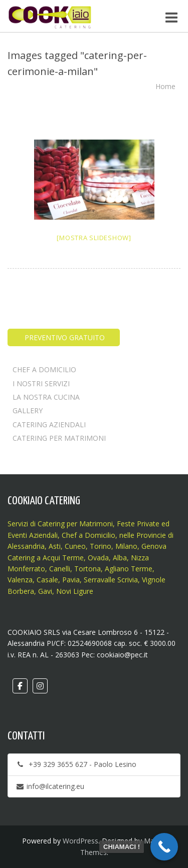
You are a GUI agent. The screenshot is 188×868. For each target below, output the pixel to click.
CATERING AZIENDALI (49, 424)
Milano (126, 546)
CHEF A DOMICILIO (44, 369)
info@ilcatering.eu (50, 786)
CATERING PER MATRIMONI (59, 438)
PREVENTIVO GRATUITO (64, 337)
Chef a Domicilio (88, 535)
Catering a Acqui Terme (46, 558)
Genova (154, 546)
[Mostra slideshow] (94, 238)
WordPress (80, 841)
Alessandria (26, 546)
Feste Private (137, 524)
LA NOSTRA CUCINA (46, 397)
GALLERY (28, 410)
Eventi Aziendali (33, 535)
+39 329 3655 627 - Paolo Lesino (76, 764)
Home (165, 86)
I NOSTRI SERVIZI (41, 383)
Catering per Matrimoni (75, 524)
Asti (55, 546)
